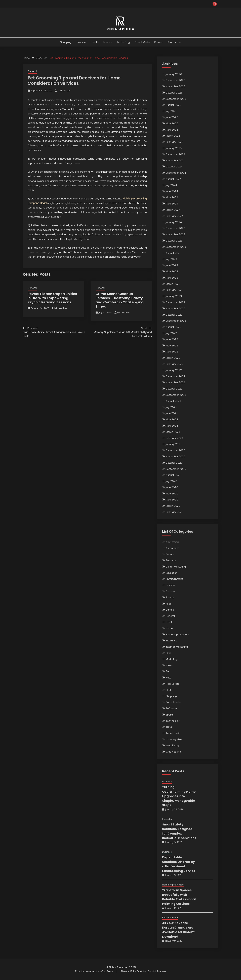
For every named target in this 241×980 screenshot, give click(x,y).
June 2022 (172, 339)
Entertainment (174, 579)
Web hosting (173, 752)
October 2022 (174, 315)
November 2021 (175, 382)
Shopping (66, 42)
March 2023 (173, 284)
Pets (168, 677)
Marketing (172, 659)
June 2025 (172, 117)
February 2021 (174, 438)
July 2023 (171, 259)
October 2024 (174, 166)
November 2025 (175, 86)
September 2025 (176, 99)
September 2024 (176, 173)
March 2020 (173, 506)
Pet (168, 671)
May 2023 (172, 271)
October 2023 (174, 241)
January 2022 (174, 370)
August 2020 (173, 475)
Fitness (170, 597)
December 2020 (175, 450)
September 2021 (176, 395)
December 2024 (175, 154)
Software (171, 708)
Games (158, 42)
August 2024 (173, 179)
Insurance (171, 640)
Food (169, 604)
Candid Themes (157, 971)
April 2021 (172, 426)
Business (81, 42)
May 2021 (172, 419)
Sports (170, 715)
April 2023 (172, 278)
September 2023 (176, 247)
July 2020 (171, 481)
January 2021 (174, 444)
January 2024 (174, 222)
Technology (124, 42)
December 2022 (175, 302)
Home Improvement (177, 634)
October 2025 (174, 93)
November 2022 (175, 308)
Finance (108, 42)
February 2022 (174, 364)
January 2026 (174, 74)
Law (168, 653)
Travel (169, 727)
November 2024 (175, 160)
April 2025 (172, 130)
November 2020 (175, 456)
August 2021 (173, 401)
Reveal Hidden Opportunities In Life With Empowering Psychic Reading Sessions (52, 298)
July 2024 (171, 185)
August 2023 (173, 253)
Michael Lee (64, 91)
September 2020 (176, 469)
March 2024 (173, 210)
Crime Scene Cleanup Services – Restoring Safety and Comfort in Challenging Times (120, 300)
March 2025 (173, 136)
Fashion (170, 585)
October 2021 (174, 389)
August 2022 (173, 327)
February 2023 (174, 290)
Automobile (172, 548)
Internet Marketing (177, 647)
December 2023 (175, 228)
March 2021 (173, 432)
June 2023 (172, 265)
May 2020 (172, 493)
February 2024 (174, 216)
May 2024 (172, 197)
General (32, 71)
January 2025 (174, 148)
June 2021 (172, 413)
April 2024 (172, 203)
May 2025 (172, 123)
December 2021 (175, 376)
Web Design (173, 745)
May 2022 (172, 345)
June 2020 (172, 487)
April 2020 (172, 499)
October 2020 (174, 463)
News (169, 665)
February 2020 (174, 512)
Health (95, 42)
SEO (168, 690)
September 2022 (176, 321)
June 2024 (172, 191)
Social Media (142, 42)
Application (172, 542)
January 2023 (174, 296)
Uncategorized (174, 739)
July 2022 (171, 333)
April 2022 (172, 351)
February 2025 (174, 142)
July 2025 (171, 111)
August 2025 (173, 105)
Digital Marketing (176, 567)
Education (171, 573)
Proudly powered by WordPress (94, 971)
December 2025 (175, 80)
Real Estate (174, 42)
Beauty (170, 554)
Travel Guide (173, 733)
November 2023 (175, 234)
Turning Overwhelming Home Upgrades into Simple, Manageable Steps (179, 796)
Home (169, 628)
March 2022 (173, 358)
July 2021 (171, 407)
